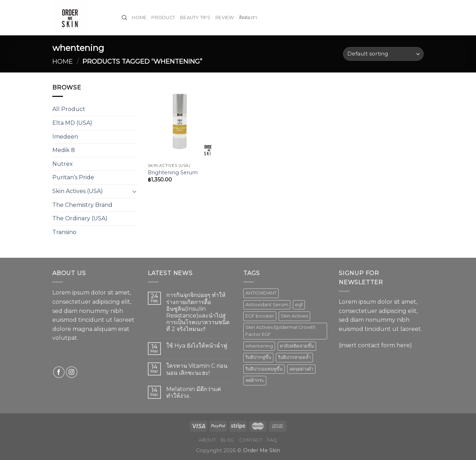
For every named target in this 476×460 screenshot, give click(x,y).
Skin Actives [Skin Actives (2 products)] (294, 316)
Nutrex (63, 164)
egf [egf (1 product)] (299, 305)
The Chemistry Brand (82, 205)
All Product (69, 109)
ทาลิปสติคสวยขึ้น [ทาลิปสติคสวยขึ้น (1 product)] (297, 346)
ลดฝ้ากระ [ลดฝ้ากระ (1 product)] (255, 380)
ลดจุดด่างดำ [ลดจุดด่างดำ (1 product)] (301, 369)
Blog (228, 440)
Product (163, 18)
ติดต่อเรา (248, 18)
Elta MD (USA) (72, 123)
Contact (251, 440)
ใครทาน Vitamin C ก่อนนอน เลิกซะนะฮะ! (197, 369)
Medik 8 (64, 150)
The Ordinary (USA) (80, 218)
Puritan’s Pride (73, 177)
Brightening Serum (173, 173)
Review (225, 18)
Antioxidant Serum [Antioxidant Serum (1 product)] (267, 305)
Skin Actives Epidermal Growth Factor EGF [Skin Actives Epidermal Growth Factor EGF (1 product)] (280, 331)
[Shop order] (383, 54)
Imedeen (65, 137)
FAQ (272, 440)
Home (139, 18)
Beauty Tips (195, 18)
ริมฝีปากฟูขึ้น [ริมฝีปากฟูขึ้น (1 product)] (258, 357)
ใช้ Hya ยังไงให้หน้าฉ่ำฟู (197, 346)
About (207, 440)
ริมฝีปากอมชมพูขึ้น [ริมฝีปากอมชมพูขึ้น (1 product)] (264, 369)
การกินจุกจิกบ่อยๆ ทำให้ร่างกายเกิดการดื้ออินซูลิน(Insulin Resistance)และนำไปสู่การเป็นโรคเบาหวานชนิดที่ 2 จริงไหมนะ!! (198, 312)
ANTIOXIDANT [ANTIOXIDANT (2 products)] (261, 293)
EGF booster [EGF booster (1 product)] (260, 316)
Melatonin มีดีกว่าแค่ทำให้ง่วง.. (194, 392)
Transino (64, 232)
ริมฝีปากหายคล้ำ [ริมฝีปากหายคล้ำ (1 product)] (294, 357)
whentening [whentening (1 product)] (259, 346)
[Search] (124, 18)
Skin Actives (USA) (78, 191)
